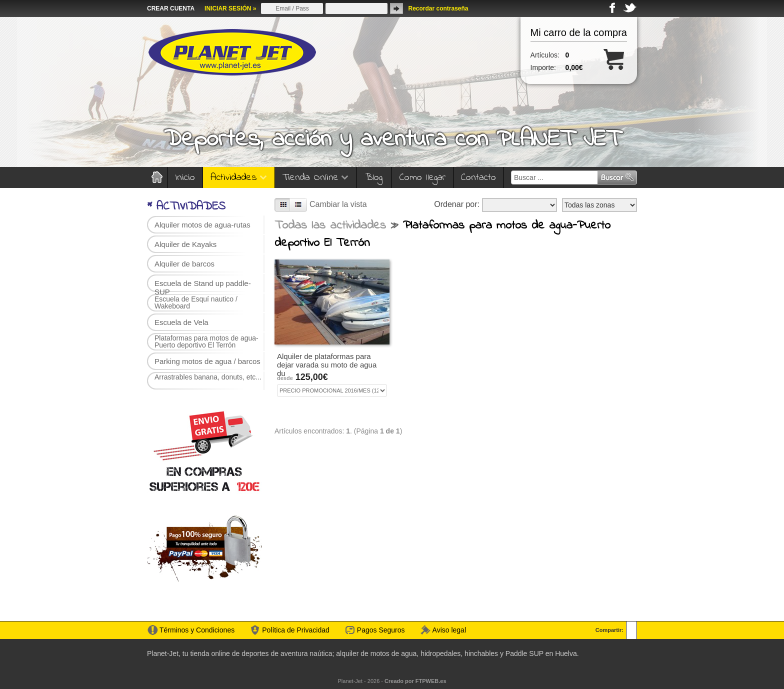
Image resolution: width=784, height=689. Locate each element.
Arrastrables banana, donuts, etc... (208, 377)
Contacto (478, 178)
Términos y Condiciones (197, 630)
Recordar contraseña (438, 8)
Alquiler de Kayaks (185, 244)
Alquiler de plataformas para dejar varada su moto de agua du (327, 365)
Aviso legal (449, 630)
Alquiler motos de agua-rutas (202, 225)
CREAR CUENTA (171, 8)
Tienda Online (315, 178)
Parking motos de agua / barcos (207, 361)
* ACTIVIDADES (186, 207)
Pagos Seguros (381, 630)
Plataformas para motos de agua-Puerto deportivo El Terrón (206, 341)
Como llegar (422, 178)
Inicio (185, 178)
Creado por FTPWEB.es (415, 681)
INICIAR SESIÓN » (230, 8)
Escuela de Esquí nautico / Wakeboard (196, 302)
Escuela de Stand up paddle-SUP (203, 286)
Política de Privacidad (296, 630)
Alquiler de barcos (184, 264)
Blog (374, 178)
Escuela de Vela (181, 322)
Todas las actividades (330, 226)
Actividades (239, 178)
